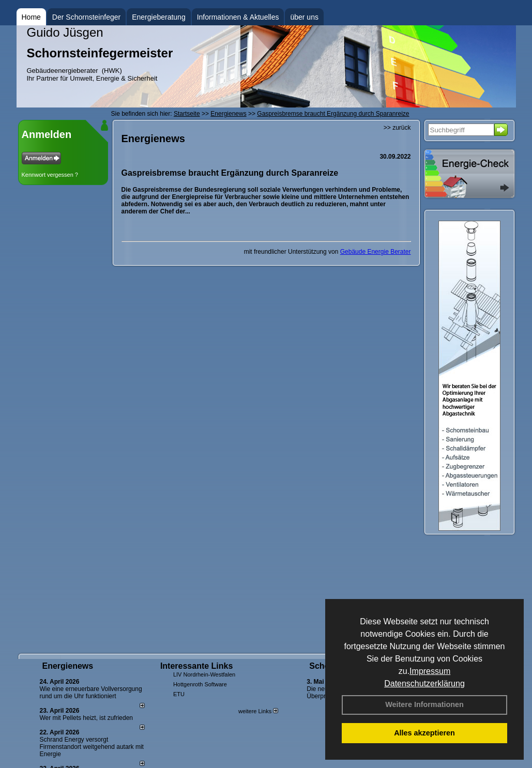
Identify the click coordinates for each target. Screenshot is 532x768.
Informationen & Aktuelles (238, 17)
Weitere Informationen (424, 704)
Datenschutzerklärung (424, 683)
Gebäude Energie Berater (376, 252)
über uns (304, 17)
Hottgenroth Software (200, 684)
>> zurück (397, 128)
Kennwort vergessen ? (50, 175)
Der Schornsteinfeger (86, 17)
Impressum (430, 671)
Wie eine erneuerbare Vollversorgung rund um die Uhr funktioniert (91, 693)
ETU (179, 694)
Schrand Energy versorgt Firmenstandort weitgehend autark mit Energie (92, 747)
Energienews (68, 666)
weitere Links (258, 711)
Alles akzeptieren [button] (424, 733)
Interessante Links (197, 666)
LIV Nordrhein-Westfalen (204, 674)
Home (31, 17)
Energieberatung (159, 17)
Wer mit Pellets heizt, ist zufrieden (87, 718)
